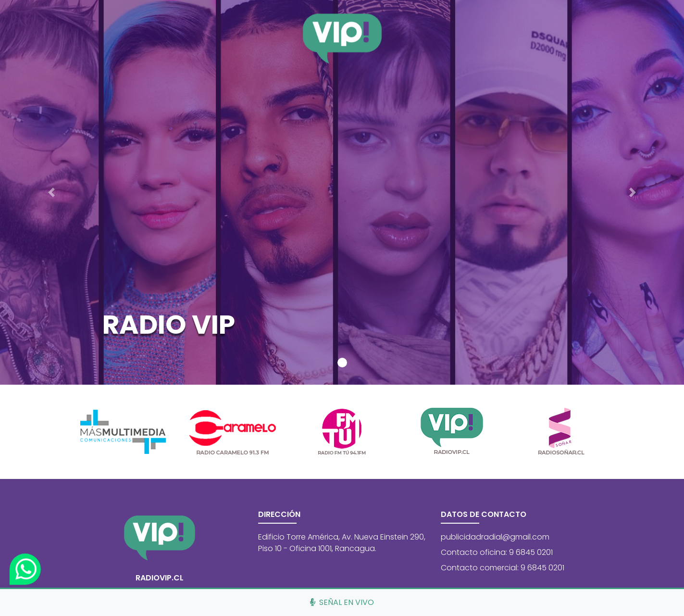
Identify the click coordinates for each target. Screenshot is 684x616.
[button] (51, 192)
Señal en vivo (342, 602)
